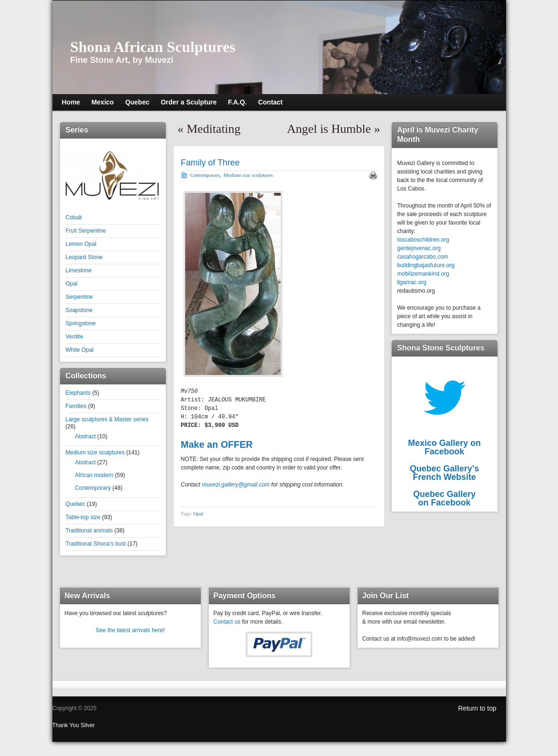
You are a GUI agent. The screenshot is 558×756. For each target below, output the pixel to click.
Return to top (477, 708)
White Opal (80, 350)
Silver (88, 725)
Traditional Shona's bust (96, 544)
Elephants (78, 393)
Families (76, 406)
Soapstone (79, 310)
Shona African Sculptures (153, 47)
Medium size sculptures (95, 452)
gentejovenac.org (419, 248)
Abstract (86, 436)
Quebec (76, 504)
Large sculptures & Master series (107, 419)
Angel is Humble (329, 129)
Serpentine (79, 297)
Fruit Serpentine (86, 231)
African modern (94, 475)
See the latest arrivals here (129, 630)
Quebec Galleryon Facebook (444, 498)
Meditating (214, 129)
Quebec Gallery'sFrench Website (444, 473)
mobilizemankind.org (423, 274)
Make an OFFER (217, 444)
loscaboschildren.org (423, 240)
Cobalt (74, 217)
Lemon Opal (81, 244)
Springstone (81, 323)
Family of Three (210, 163)
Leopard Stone (84, 257)
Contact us (227, 622)
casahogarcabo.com (423, 257)
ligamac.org (412, 282)
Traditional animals (89, 530)
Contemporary (93, 488)
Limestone (79, 270)
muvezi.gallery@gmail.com (236, 485)
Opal (72, 284)
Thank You (67, 725)
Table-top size (83, 517)
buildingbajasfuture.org (426, 265)
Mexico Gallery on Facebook (444, 447)
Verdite (74, 337)
